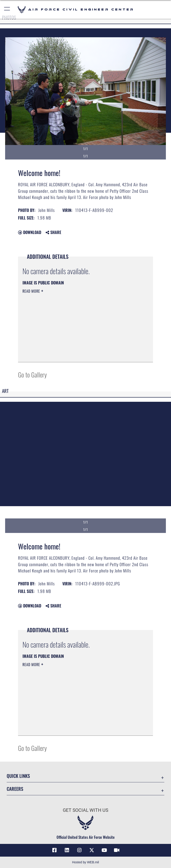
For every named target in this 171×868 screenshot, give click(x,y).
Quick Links (18, 776)
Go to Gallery (32, 374)
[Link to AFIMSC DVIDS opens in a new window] (117, 850)
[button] (7, 9)
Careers (15, 789)
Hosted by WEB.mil (86, 862)
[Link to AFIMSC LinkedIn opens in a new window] (67, 850)
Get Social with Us (85, 810)
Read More (32, 291)
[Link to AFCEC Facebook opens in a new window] (54, 850)
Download (30, 232)
